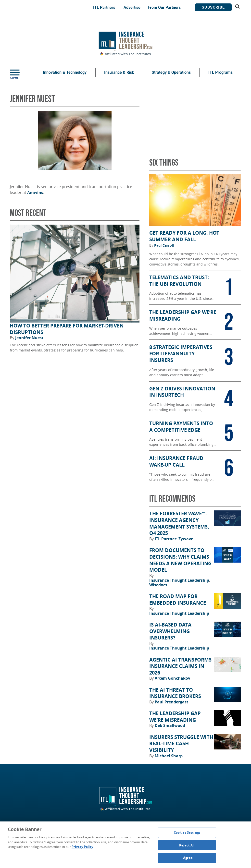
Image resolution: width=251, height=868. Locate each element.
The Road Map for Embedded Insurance (178, 600)
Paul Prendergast (171, 702)
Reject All (187, 845)
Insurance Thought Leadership (180, 580)
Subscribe (213, 7)
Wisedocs (158, 585)
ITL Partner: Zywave (174, 539)
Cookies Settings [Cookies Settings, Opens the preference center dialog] (187, 832)
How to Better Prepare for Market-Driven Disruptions (67, 329)
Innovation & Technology (65, 72)
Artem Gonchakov (172, 678)
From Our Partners (164, 7)
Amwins (35, 193)
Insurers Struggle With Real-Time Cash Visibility (181, 744)
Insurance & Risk (119, 72)
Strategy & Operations (171, 72)
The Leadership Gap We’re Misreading (175, 717)
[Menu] (22, 72)
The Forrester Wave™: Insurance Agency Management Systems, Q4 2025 (179, 523)
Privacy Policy (82, 847)
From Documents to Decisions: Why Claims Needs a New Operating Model (180, 560)
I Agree (187, 858)
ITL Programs (220, 72)
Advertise (132, 7)
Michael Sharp (169, 756)
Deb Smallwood (170, 725)
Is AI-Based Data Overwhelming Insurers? (170, 631)
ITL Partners (104, 7)
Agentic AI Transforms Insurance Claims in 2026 (180, 666)
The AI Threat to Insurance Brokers (175, 693)
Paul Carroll (164, 245)
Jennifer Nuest (29, 338)
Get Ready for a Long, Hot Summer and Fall (184, 236)
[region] (125, 845)
